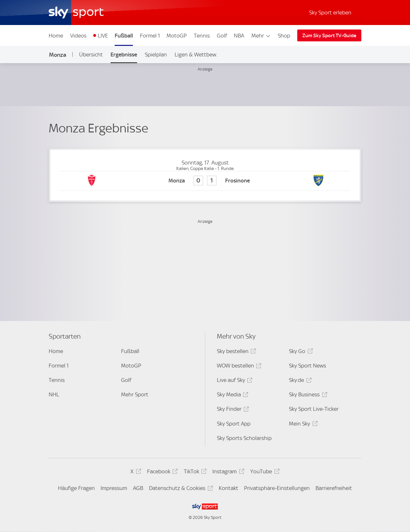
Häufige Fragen (76, 488)
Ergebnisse (124, 55)
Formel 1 (150, 36)
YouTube (264, 473)
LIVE (103, 36)
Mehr (261, 36)
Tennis (202, 36)
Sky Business (307, 396)
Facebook (161, 473)
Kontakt (229, 488)
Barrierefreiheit (334, 488)
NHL (54, 394)
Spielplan (156, 55)
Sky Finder (232, 410)
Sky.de (299, 381)
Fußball (124, 36)
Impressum (114, 488)
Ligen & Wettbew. (196, 55)
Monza (58, 55)
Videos (78, 36)
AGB (138, 488)
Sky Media (232, 396)
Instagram (227, 473)
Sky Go (300, 352)
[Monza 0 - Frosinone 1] (205, 181)
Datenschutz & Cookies (180, 489)
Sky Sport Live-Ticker (314, 409)
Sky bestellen (235, 352)
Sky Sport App (234, 424)
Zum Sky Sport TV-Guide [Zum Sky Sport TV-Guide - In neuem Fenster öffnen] (329, 36)
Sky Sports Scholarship (244, 438)
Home (56, 36)
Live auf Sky (234, 381)
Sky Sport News (307, 366)
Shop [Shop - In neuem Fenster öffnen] (284, 36)
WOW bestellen (238, 367)
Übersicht (91, 55)
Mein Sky (302, 425)
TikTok (194, 473)
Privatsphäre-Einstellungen (277, 488)
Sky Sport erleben (330, 13)
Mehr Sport (135, 394)
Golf (222, 36)
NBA (239, 36)
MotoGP (177, 36)
